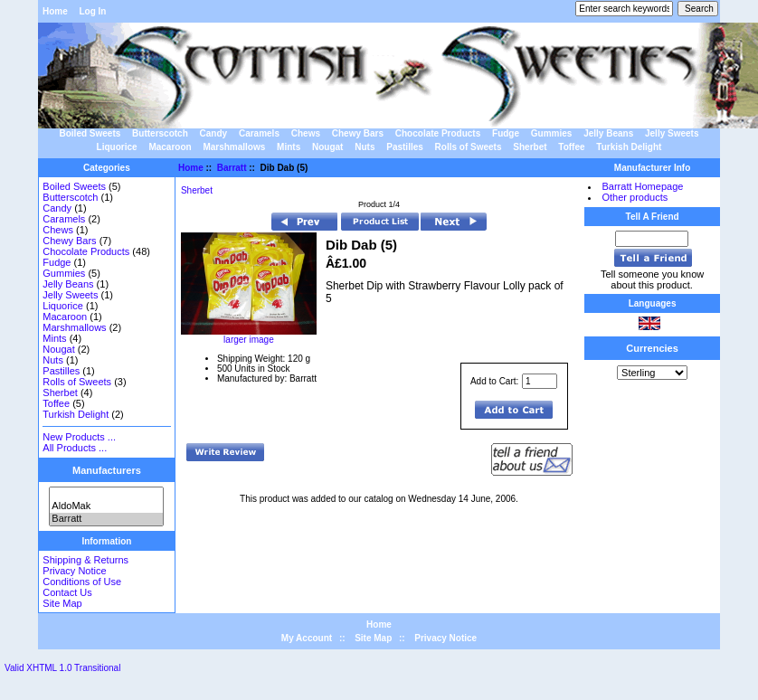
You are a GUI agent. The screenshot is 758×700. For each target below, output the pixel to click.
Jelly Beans (608, 133)
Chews (306, 133)
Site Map (62, 603)
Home (55, 11)
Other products (635, 197)
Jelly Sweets (672, 133)
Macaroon (170, 147)
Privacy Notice (74, 571)
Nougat (327, 147)
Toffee (571, 147)
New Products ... (79, 437)
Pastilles (405, 147)
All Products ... (75, 448)
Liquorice (117, 147)
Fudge (506, 133)
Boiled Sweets (90, 133)
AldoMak (106, 506)
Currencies (652, 348)
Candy (214, 133)
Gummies (552, 133)
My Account (307, 638)
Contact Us (67, 592)
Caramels (259, 133)
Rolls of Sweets (469, 147)
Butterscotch (160, 133)
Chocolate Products (438, 133)
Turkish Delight (629, 147)
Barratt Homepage (642, 186)
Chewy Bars (358, 133)
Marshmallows (234, 147)
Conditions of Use (82, 582)
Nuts (365, 147)
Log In (92, 11)
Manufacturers (107, 470)
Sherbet (530, 147)
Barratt (106, 519)
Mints (289, 147)
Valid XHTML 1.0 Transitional (62, 668)
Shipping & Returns (85, 560)
